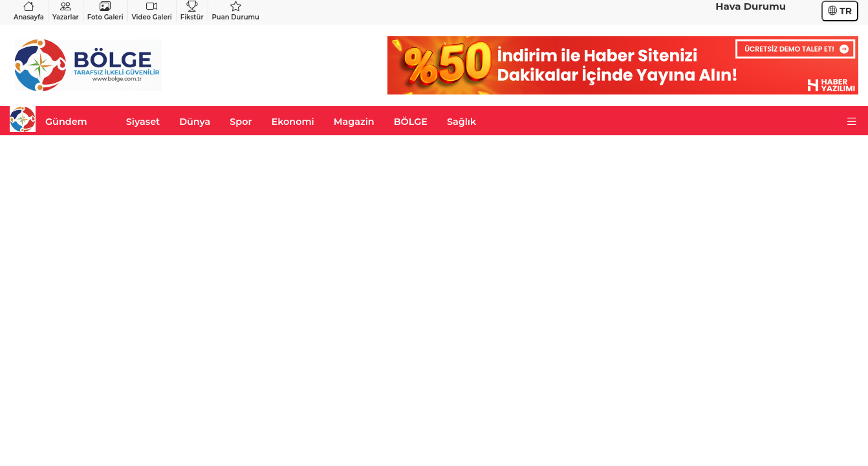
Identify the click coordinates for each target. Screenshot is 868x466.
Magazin (354, 122)
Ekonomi (293, 122)
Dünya (195, 122)
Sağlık (461, 122)
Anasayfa (29, 11)
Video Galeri (152, 11)
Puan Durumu (236, 11)
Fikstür (192, 11)
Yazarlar (66, 11)
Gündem (66, 122)
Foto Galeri (105, 11)
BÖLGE (411, 122)
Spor (241, 122)
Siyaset (143, 122)
